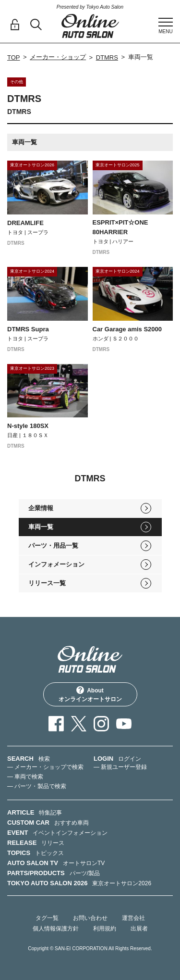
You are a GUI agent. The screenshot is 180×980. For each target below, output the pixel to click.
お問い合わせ (90, 918)
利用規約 (105, 929)
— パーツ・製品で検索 (37, 786)
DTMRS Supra (28, 329)
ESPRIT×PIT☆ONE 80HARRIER (120, 227)
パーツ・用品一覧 (53, 546)
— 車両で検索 (25, 777)
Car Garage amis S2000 (127, 329)
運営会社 (133, 918)
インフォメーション (56, 564)
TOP (14, 57)
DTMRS (107, 57)
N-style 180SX (28, 426)
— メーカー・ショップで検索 (45, 767)
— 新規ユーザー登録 (120, 767)
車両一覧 (41, 527)
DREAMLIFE (25, 223)
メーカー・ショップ (58, 57)
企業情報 (41, 508)
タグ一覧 (47, 918)
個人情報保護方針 (56, 929)
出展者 (139, 929)
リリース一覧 (47, 583)
